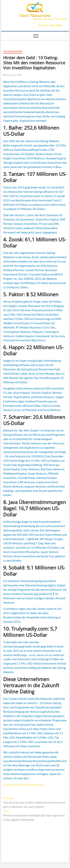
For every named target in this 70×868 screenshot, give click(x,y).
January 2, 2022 (13, 75)
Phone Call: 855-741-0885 (50, 19)
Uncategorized (13, 51)
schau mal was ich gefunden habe (23, 784)
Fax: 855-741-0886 (50, 25)
